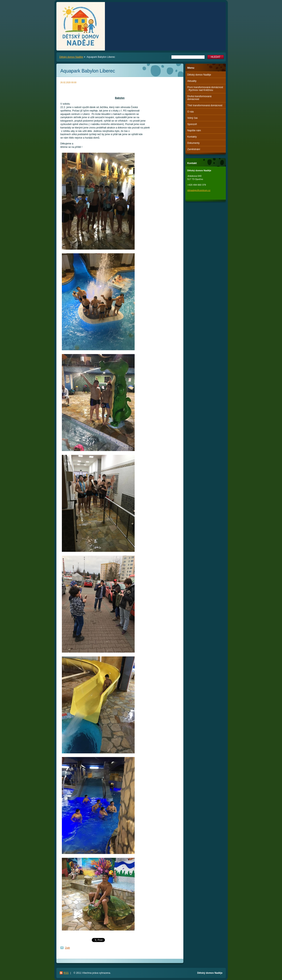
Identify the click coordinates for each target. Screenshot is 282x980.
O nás (191, 112)
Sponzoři (192, 124)
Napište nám (194, 130)
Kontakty (192, 137)
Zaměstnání (194, 149)
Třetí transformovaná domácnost (205, 105)
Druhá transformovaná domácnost (199, 98)
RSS (66, 973)
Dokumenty (194, 143)
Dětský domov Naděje (71, 57)
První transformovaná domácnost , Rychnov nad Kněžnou (205, 89)
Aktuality (192, 81)
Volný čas (193, 118)
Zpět (68, 948)
